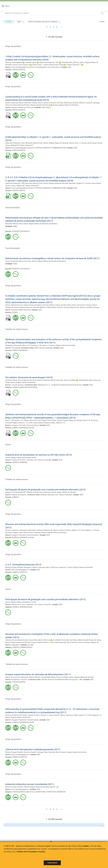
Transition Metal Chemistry (21, 310)
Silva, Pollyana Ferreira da (27, 380)
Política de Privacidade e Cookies (31, 852)
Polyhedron (15, 645)
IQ (29, 645)
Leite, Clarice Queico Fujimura (40, 423)
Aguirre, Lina (54, 787)
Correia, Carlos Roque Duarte (92, 143)
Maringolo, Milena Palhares (31, 677)
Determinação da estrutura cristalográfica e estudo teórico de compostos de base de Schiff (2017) (52, 258)
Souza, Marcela (45, 492)
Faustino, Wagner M (91, 642)
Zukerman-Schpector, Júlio (49, 62)
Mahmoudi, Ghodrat (71, 103)
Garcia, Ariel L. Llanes (40, 65)
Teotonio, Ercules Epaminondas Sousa (19, 640)
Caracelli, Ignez (31, 62)
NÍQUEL (15, 312)
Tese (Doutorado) (13, 208)
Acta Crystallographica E (20, 570)
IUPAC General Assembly (43, 348)
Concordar (52, 863)
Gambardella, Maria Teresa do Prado (55, 677)
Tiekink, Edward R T (26, 145)
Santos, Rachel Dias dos (14, 305)
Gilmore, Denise (78, 642)
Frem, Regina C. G (87, 530)
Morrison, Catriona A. (59, 567)
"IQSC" (20, 22)
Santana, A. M (36, 345)
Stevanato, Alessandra (13, 345)
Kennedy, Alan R (65, 642)
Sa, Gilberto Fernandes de (63, 640)
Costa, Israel (54, 642)
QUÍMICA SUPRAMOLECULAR (23, 428)
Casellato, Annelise (93, 307)
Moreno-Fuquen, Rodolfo (14, 567)
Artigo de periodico (13, 46)
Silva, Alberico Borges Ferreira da (38, 105)
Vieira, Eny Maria (70, 380)
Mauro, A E (26, 345)
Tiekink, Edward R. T (74, 65)
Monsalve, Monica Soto (34, 143)
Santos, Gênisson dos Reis (53, 103)
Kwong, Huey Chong (56, 65)
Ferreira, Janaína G (12, 530)
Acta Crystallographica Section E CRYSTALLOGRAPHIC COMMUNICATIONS (39, 148)
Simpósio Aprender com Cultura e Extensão (56, 495)
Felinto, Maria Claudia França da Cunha (87, 640)
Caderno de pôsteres (19, 495)
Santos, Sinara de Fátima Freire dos (18, 103)
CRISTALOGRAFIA (19, 70)
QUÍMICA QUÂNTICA (20, 572)
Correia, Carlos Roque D (21, 65)
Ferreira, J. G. (19, 420)
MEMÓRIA (24, 462)
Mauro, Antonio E (31, 420)
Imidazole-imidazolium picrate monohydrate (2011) (30, 784)
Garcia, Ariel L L (75, 143)
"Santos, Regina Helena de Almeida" (44, 22)
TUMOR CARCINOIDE (20, 350)
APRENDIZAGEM (26, 607)
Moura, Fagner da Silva (58, 305)
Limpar (102, 21)
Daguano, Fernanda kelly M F (16, 492)
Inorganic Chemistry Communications (25, 425)
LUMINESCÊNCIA (26, 647)
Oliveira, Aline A (37, 103)
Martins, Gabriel (33, 492)
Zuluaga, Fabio (42, 752)
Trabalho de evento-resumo (17, 329)
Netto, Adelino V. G (58, 423)
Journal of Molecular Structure (22, 107)
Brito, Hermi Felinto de (42, 640)
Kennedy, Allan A (45, 567)
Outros (8, 445)
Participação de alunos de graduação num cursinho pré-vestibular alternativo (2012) (45, 490)
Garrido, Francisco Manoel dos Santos (71, 307)
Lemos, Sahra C (54, 715)
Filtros (8, 22)
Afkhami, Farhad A (86, 103)
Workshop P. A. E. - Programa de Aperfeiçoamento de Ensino (60, 385)
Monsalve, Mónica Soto (14, 224)
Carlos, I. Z (46, 345)
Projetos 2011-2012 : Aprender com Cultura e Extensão (31, 604)
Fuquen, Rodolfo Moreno (40, 642)
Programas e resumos (19, 680)
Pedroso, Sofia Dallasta (14, 62)
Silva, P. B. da (88, 420)
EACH (48, 107)
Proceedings (16, 348)
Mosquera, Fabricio (31, 567)
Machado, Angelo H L (77, 183)
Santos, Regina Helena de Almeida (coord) (21, 458)
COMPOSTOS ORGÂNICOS (56, 792)
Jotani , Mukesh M (12, 145)
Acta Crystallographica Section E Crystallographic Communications (36, 67)
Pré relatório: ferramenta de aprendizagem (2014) (29, 377)
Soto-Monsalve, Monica (70, 62)
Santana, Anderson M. (45, 530)
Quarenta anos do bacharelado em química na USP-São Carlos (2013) (39, 455)
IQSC (70, 67)
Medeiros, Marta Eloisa (48, 307)
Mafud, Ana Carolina (13, 677)
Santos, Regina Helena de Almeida (66, 105)
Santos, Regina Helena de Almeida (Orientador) (40, 224)
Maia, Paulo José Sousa (76, 305)
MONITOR (23, 387)
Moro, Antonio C (42, 715)
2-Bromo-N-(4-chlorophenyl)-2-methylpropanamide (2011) (33, 749)
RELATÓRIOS (33, 387)
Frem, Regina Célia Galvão (47, 420)
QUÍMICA (16, 387)
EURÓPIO (16, 647)
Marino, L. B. (24, 423)
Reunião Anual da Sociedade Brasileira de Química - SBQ (62, 680)
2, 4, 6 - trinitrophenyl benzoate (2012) (23, 565)
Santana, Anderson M (13, 715)
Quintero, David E (30, 752)
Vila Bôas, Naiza (11, 380)
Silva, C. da (9, 420)
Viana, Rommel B (19, 105)
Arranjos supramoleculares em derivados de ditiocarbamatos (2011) (38, 674)
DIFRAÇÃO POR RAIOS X (21, 231)
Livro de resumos (17, 385)
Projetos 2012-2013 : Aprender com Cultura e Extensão (31, 460)
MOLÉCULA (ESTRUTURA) (36, 792)
